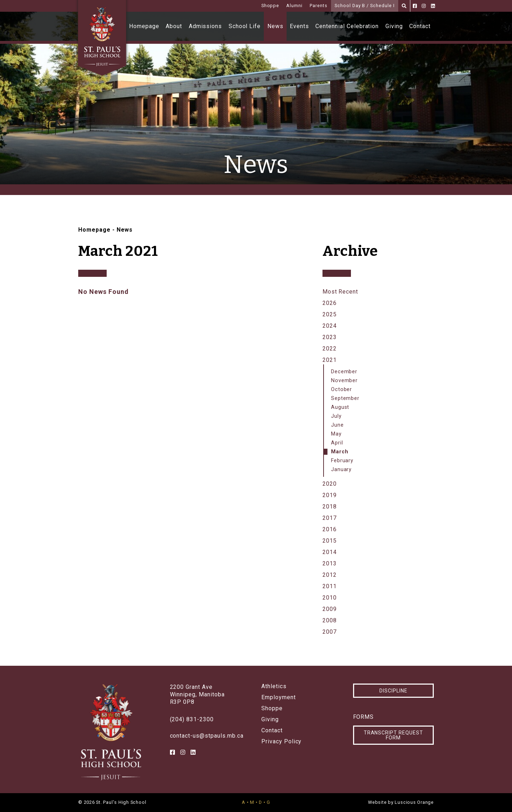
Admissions (206, 26)
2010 (330, 598)
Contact (420, 26)
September (345, 398)
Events (299, 26)
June (337, 425)
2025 (330, 314)
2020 (330, 484)
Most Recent (340, 292)
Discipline (393, 691)
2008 (330, 620)
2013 (330, 563)
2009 (330, 609)
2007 (330, 632)
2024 (330, 326)
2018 (330, 507)
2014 (330, 552)
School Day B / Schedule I (365, 6)
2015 (330, 541)
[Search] (404, 6)
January (342, 470)
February (342, 461)
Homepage (144, 26)
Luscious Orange (414, 802)
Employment (279, 697)
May (336, 434)
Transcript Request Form (393, 735)
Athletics (274, 686)
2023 (330, 337)
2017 (330, 518)
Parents (319, 6)
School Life (245, 26)
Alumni (294, 6)
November (345, 381)
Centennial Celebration (347, 26)
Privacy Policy (281, 742)
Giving (394, 26)
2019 (330, 495)
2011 (330, 586)
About (174, 26)
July (336, 416)
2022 (330, 349)
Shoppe (270, 6)
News (275, 26)
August (340, 407)
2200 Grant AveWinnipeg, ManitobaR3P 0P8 (197, 694)
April (337, 443)
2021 (330, 360)
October (342, 389)
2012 (330, 575)
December (344, 372)
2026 (330, 303)
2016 (330, 529)
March (340, 452)
